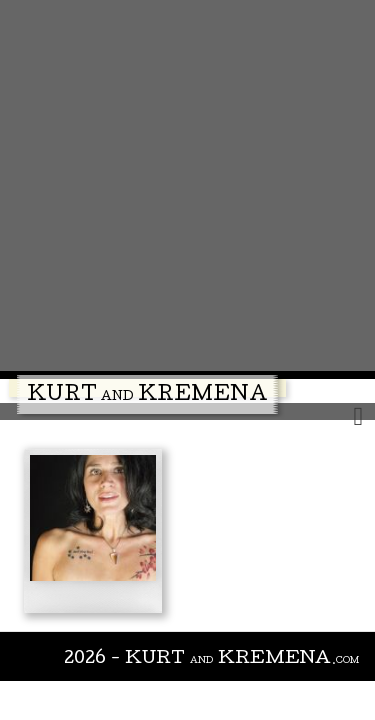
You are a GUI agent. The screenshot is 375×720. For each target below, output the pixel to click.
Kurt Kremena (147, 396)
